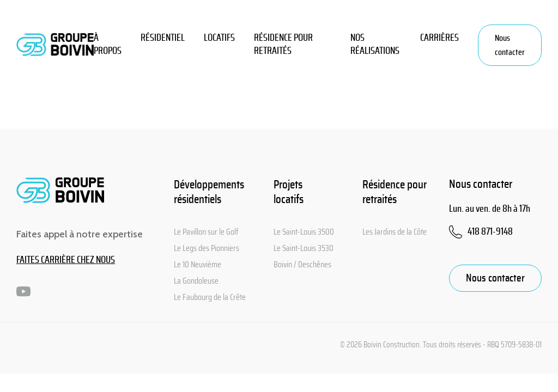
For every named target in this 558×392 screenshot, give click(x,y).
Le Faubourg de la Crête (210, 297)
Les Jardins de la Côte (395, 232)
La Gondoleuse (196, 281)
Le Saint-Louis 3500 (304, 232)
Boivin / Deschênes (302, 265)
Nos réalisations (375, 45)
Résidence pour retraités (283, 45)
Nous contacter (510, 45)
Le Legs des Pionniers (207, 248)
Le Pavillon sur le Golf (206, 232)
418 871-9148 (490, 232)
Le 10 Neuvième (198, 265)
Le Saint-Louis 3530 (304, 248)
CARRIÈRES (439, 38)
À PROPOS (108, 45)
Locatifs (219, 38)
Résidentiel (163, 38)
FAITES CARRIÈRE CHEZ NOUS (66, 260)
